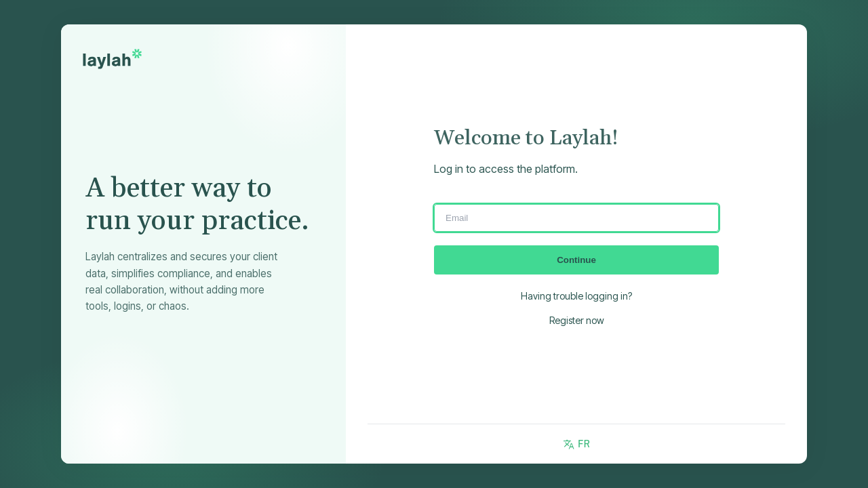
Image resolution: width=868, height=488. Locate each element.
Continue (576, 260)
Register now (577, 320)
